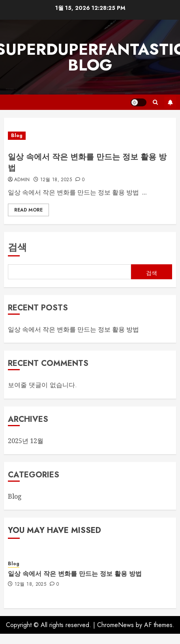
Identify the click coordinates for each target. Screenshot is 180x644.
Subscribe (170, 102)
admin (22, 180)
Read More (28, 210)
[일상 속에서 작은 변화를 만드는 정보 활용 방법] (90, 136)
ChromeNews (115, 625)
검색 (17, 247)
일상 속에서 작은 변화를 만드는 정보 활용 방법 (87, 162)
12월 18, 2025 (56, 180)
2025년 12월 (26, 441)
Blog (17, 135)
